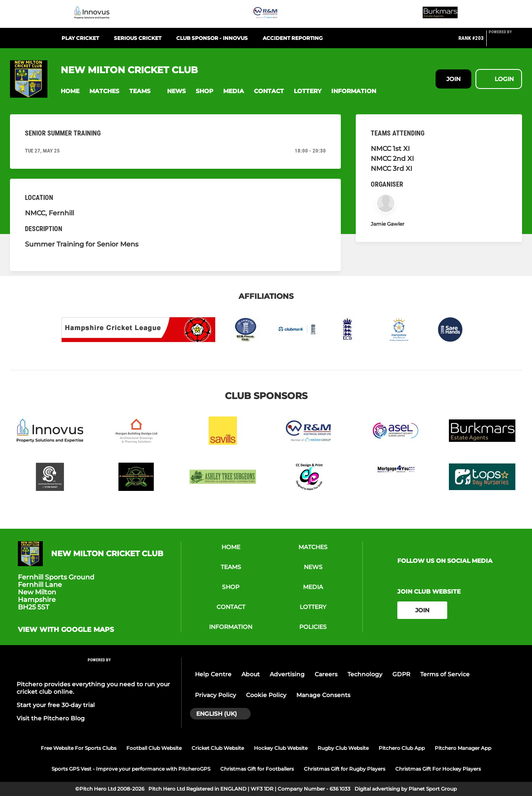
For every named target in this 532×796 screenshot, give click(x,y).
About (251, 674)
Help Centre (213, 674)
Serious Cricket (138, 38)
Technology (365, 674)
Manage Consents (323, 695)
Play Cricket (80, 38)
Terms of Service (445, 674)
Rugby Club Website (343, 748)
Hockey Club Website (281, 748)
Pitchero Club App (402, 748)
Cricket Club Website (218, 748)
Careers (326, 674)
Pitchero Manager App (463, 748)
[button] (70, 91)
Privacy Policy (216, 695)
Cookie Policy (266, 695)
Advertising (287, 674)
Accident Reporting (293, 38)
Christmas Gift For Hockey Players (438, 769)
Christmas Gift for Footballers (257, 769)
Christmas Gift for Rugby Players (345, 769)
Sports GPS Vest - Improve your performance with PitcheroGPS (131, 769)
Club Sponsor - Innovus (212, 38)
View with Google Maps (66, 630)
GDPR (401, 674)
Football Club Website (154, 748)
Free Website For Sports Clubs (79, 748)
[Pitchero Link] (505, 42)
